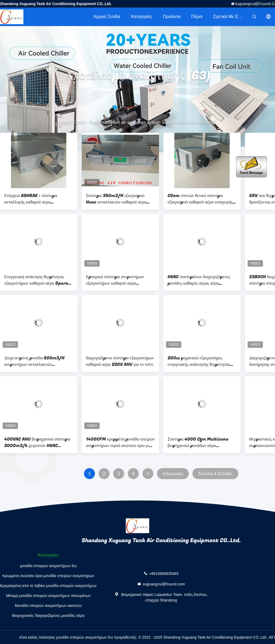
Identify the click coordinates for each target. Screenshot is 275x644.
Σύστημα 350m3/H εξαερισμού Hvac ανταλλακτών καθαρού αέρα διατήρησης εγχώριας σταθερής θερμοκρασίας (116, 199)
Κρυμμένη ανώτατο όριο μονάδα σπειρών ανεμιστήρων (48, 576)
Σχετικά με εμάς (229, 17)
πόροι (197, 17)
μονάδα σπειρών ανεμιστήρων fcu (48, 566)
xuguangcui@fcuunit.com (164, 584)
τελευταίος (173, 474)
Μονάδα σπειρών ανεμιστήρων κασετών (48, 606)
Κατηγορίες (141, 17)
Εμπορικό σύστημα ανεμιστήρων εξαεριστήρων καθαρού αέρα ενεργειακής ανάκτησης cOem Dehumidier (115, 280)
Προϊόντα (172, 17)
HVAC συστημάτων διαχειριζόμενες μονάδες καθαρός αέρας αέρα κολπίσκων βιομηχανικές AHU (199, 280)
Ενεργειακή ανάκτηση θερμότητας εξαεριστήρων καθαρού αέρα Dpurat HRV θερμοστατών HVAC (37, 280)
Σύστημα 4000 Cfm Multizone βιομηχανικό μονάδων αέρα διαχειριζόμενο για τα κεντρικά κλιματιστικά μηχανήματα (198, 442)
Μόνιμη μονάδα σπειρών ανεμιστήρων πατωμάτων (48, 596)
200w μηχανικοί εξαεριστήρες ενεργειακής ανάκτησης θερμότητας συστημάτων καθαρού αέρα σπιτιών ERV (199, 361)
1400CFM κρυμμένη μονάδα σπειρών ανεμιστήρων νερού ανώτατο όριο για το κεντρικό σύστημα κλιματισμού (120, 442)
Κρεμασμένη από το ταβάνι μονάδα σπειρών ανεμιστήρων (48, 586)
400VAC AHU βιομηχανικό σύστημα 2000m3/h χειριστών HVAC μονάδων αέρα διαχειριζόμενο (37, 442)
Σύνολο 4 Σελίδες (215, 474)
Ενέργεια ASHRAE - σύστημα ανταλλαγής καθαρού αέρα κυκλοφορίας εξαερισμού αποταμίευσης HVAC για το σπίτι (33, 199)
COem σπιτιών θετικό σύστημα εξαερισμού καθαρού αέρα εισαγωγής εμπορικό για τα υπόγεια (200, 199)
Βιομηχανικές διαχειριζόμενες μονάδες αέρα (48, 616)
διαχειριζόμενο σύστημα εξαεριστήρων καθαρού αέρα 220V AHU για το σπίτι (120, 361)
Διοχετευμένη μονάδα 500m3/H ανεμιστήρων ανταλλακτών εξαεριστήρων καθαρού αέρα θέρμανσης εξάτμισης (34, 361)
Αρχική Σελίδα (107, 17)
